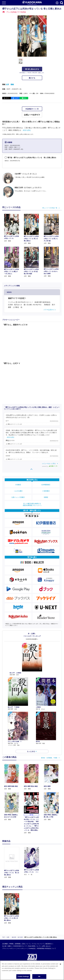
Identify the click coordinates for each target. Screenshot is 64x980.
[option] (12, 863)
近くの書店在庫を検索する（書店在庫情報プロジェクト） (32, 504)
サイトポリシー (22, 948)
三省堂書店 (46, 491)
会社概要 (5, 944)
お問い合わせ (46, 946)
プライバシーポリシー (9, 948)
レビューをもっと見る (49, 464)
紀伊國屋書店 (46, 485)
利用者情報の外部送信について (46, 948)
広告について (26, 944)
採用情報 (18, 944)
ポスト (7, 98)
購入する (32, 78)
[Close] (60, 964)
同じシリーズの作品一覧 (50, 208)
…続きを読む (26, 130)
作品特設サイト (32, 109)
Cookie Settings (23, 976)
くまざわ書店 (18, 491)
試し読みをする (32, 69)
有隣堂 (46, 497)
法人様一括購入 (7, 946)
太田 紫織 (10, 84)
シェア (16, 98)
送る (25, 98)
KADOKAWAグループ (20, 946)
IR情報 (11, 944)
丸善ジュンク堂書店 (18, 497)
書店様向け (49, 944)
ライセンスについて (38, 944)
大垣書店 (18, 485)
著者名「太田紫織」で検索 (49, 758)
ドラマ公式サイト (50, 310)
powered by (50, 466)
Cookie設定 (32, 948)
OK (39, 976)
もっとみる (31, 751)
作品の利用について (34, 946)
